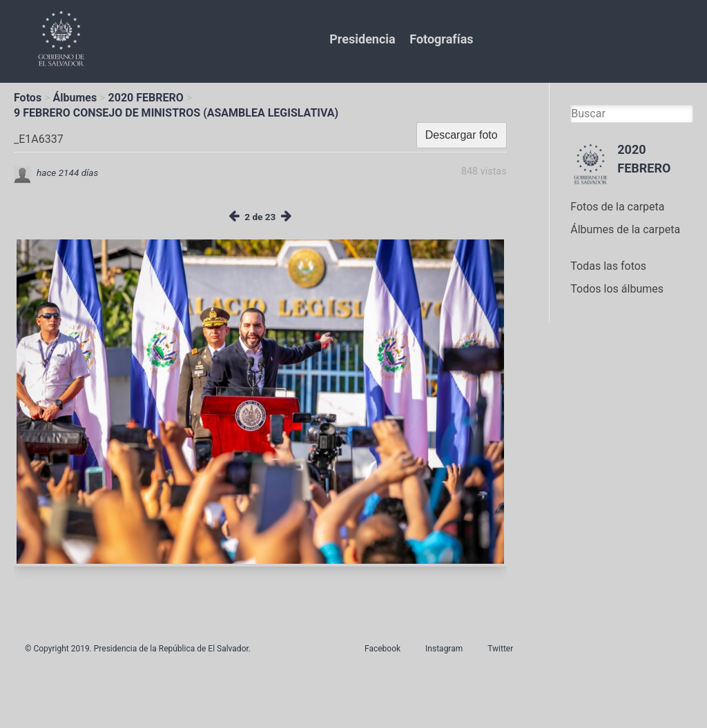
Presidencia (362, 39)
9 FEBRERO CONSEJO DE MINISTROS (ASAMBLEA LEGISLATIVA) (176, 113)
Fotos (28, 98)
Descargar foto (462, 135)
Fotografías (441, 39)
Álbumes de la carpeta (625, 229)
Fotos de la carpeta (617, 207)
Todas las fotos (608, 266)
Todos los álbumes (617, 289)
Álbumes (75, 98)
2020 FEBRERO (146, 98)
